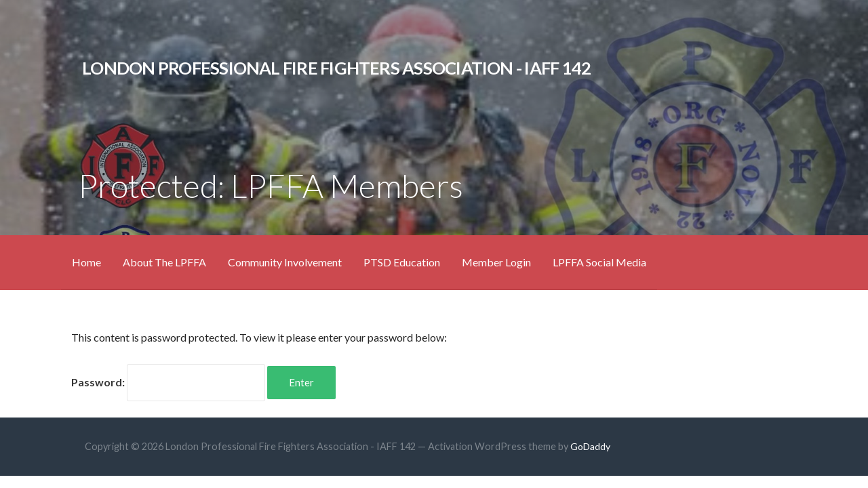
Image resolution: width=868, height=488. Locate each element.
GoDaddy (590, 446)
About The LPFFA (164, 262)
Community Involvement (285, 262)
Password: (168, 382)
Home (86, 262)
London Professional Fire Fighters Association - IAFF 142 (336, 68)
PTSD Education (402, 262)
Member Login (496, 262)
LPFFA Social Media (599, 262)
